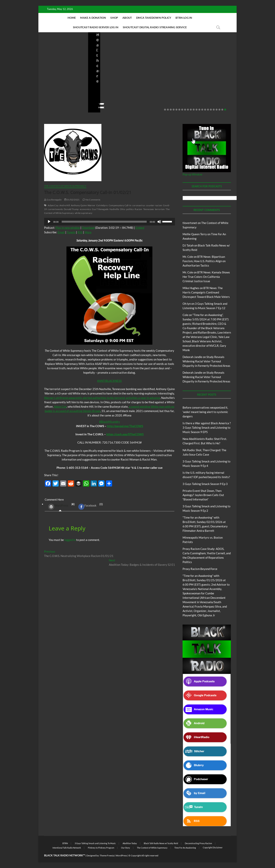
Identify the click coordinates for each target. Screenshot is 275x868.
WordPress (58, 507)
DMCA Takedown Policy (154, 18)
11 (194, 110)
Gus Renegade (53, 200)
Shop (114, 18)
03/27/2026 (210, 96)
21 (222, 110)
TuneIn (71, 232)
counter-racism (154, 205)
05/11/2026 (61, 96)
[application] (110, 222)
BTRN (59, 70)
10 (191, 110)
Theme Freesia (107, 855)
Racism (138, 209)
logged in (70, 540)
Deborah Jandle (192, 357)
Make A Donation (93, 18)
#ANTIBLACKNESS (109, 381)
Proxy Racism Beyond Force (200, 569)
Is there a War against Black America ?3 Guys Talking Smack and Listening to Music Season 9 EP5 (207, 428)
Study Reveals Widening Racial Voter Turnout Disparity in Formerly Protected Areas (206, 361)
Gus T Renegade (100, 209)
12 (197, 110)
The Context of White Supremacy (65, 186)
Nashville (114, 209)
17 (211, 110)
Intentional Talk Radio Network (67, 848)
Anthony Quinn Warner (83, 205)
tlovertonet (190, 223)
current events (55, 209)
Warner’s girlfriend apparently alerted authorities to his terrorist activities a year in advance (102, 398)
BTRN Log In (184, 18)
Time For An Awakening (185, 848)
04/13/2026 (160, 96)
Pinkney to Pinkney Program (101, 848)
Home (72, 18)
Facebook (87, 507)
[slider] (104, 222)
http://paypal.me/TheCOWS (125, 426)
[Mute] (159, 222)
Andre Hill (65, 205)
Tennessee (149, 209)
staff (47, 96)
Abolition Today (130, 843)
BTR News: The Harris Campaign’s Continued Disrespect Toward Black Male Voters (206, 292)
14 (202, 110)
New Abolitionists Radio (163, 75)
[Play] (49, 222)
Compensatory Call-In (120, 205)
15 (205, 110)
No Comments (52, 102)
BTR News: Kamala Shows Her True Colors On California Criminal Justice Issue (206, 277)
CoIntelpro (102, 205)
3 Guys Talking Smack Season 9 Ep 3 (205, 484)
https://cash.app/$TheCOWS (125, 434)
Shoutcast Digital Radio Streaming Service (155, 27)
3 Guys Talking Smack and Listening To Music (95, 843)
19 (217, 110)
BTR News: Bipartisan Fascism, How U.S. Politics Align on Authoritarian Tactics (204, 261)
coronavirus (139, 205)
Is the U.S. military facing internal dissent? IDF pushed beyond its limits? (211, 83)
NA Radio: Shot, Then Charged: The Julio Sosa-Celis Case (160, 86)
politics (130, 209)
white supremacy (83, 213)
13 (199, 110)
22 (225, 110)
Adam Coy (53, 205)
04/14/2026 (111, 96)
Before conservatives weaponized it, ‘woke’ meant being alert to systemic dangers (61, 83)
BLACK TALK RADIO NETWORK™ (65, 855)
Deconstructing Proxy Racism (198, 843)
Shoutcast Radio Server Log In (96, 27)
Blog (52, 70)
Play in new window (68, 228)
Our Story (126, 848)
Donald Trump (71, 209)
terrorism (160, 209)
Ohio (123, 209)
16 (208, 110)
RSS (80, 232)
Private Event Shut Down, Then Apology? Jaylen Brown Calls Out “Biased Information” (203, 495)
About (127, 18)
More (88, 232)
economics (85, 209)
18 (214, 110)
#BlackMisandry (110, 422)
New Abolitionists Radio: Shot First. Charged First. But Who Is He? (112, 83)
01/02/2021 (72, 200)
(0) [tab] (60, 507)
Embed (140, 228)
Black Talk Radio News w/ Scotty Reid (161, 843)
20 (219, 110)
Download (88, 228)
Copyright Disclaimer (213, 847)
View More (50, 107)
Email (61, 232)
